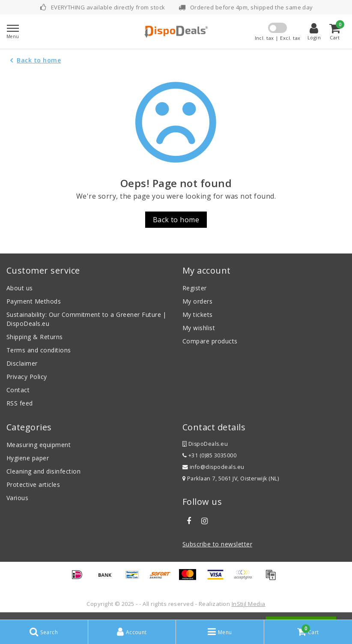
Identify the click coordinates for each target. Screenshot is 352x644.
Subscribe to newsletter (217, 544)
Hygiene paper (28, 458)
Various (17, 498)
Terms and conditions (39, 350)
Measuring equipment (39, 445)
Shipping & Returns (35, 337)
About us (20, 288)
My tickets (198, 315)
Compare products (210, 341)
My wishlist (199, 328)
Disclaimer (22, 363)
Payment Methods (34, 301)
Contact (18, 390)
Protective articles (33, 484)
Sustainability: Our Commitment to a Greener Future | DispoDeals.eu (87, 319)
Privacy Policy (27, 377)
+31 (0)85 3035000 (209, 455)
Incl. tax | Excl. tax (278, 38)
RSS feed (20, 403)
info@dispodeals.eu (213, 467)
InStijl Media (249, 604)
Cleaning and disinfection (43, 471)
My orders (197, 301)
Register (195, 288)
